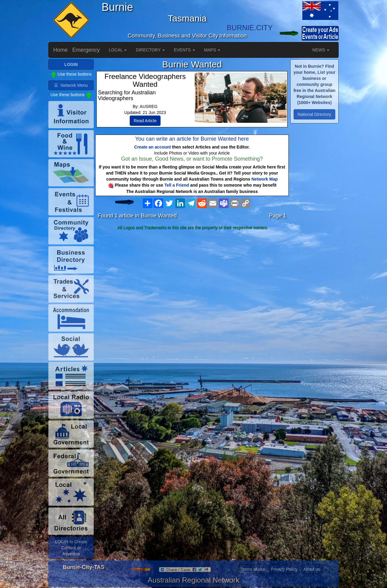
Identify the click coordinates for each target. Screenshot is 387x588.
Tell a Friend (177, 185)
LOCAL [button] (118, 50)
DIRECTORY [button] (150, 50)
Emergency (86, 50)
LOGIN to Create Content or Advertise (71, 548)
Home (60, 50)
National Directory (314, 114)
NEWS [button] (321, 50)
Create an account (153, 147)
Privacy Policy (284, 569)
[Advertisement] (192, 280)
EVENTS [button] (184, 50)
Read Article (145, 121)
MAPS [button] (212, 50)
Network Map (264, 179)
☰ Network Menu (71, 85)
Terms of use (253, 569)
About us (312, 569)
